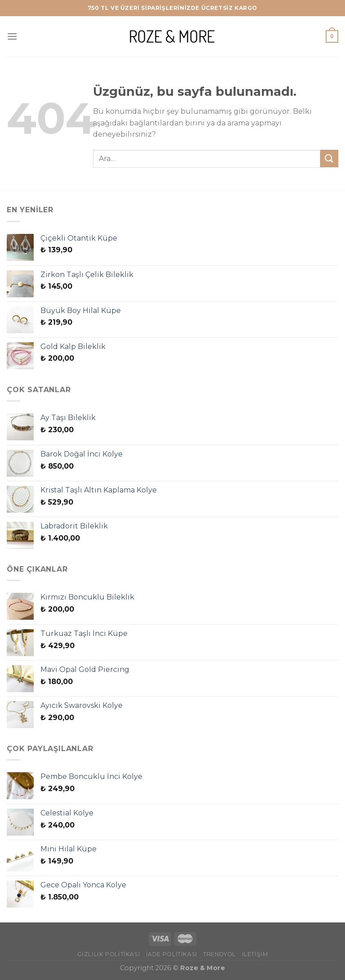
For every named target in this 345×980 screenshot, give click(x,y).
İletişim (255, 954)
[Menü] (12, 36)
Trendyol (219, 954)
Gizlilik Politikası (109, 954)
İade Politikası (172, 954)
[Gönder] (329, 159)
